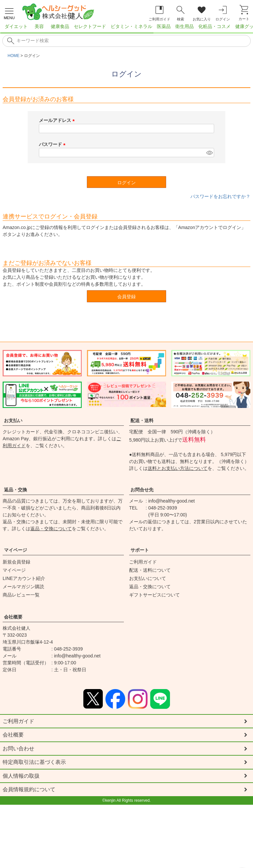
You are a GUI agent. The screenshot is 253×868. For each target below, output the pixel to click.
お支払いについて (148, 578)
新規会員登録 (16, 562)
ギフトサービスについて (155, 595)
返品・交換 (15, 490)
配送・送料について (150, 570)
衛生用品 (184, 26)
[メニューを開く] (9, 13)
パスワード (53, 144)
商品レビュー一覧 (21, 595)
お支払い (13, 420)
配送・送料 (142, 420)
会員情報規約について (29, 790)
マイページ (15, 550)
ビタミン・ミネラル (131, 26)
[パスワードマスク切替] (209, 153)
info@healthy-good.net (171, 501)
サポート (140, 550)
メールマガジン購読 (23, 587)
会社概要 (13, 617)
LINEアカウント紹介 (24, 578)
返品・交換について (51, 529)
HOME (14, 56)
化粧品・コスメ (214, 26)
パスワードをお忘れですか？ (220, 196)
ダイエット (16, 26)
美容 (39, 26)
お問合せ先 (142, 490)
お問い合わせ (18, 749)
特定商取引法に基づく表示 (34, 763)
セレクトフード (90, 26)
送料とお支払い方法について (178, 468)
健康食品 (60, 26)
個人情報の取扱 (21, 777)
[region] (126, 28)
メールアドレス (58, 120)
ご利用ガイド (143, 562)
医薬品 (164, 26)
